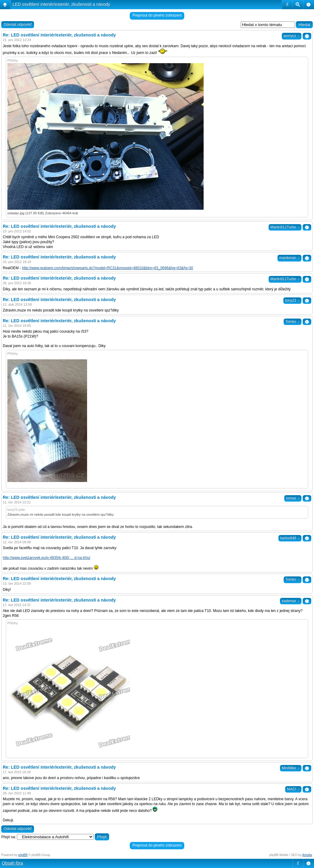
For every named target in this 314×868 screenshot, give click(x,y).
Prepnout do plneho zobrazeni (157, 15)
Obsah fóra (12, 863)
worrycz (292, 36)
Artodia (307, 855)
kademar (291, 601)
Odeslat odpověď (18, 25)
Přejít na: (9, 837)
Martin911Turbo (285, 227)
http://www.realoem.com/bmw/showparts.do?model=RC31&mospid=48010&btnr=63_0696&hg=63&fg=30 (108, 268)
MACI (293, 789)
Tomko (293, 322)
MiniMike (291, 768)
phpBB (23, 855)
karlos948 (290, 538)
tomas (293, 498)
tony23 (292, 300)
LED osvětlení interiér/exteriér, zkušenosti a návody (61, 4)
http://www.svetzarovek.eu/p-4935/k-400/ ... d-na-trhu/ (46, 558)
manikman (289, 258)
